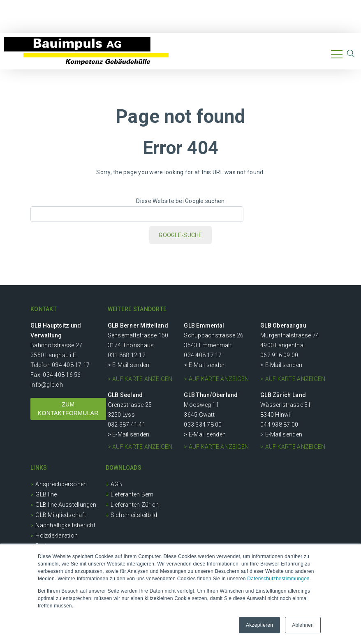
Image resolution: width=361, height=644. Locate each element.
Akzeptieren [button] (259, 625)
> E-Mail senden (129, 365)
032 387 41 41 (127, 425)
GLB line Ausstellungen (66, 505)
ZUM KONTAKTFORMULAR (68, 409)
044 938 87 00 (279, 425)
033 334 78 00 (203, 425)
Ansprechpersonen (61, 484)
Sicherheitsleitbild (134, 515)
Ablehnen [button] (303, 625)
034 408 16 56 (62, 375)
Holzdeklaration (57, 536)
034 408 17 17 (71, 365)
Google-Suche (180, 235)
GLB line (46, 494)
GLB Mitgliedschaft (61, 515)
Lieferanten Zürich (135, 505)
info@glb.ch (47, 385)
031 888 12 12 (127, 355)
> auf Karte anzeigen (140, 379)
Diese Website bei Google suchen (180, 201)
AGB (117, 484)
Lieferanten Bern (132, 494)
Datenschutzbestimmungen (278, 579)
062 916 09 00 (279, 355)
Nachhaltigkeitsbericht (65, 525)
